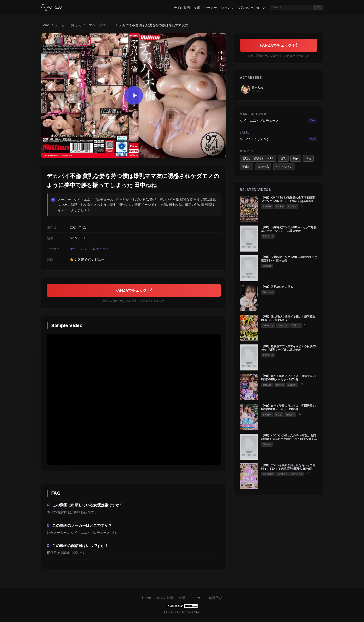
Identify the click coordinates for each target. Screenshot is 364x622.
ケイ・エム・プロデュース (97, 25)
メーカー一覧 (65, 25)
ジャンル (227, 8)
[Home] (51, 7)
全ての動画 (182, 8)
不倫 (308, 158)
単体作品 (263, 167)
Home (45, 25)
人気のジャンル (251, 8)
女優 (197, 8)
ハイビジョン (284, 167)
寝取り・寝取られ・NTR (258, 158)
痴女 (296, 158)
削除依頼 (216, 598)
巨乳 (283, 158)
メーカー (210, 8)
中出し (247, 167)
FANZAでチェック (134, 290)
